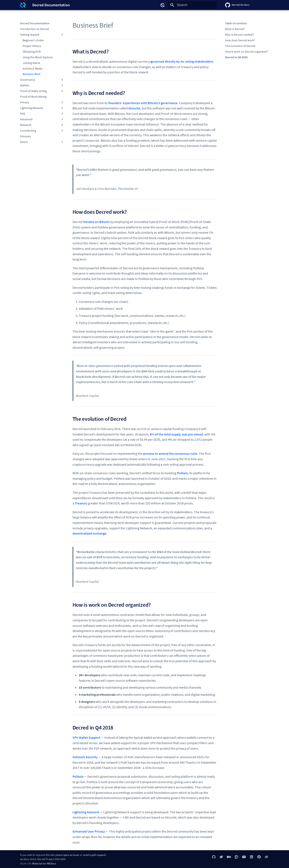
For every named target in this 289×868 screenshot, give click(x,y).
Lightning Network (86, 812)
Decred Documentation (35, 23)
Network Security (85, 757)
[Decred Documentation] (23, 5)
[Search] (192, 5)
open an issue (71, 855)
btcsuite (134, 108)
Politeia (182, 473)
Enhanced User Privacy (89, 831)
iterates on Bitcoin (96, 222)
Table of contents (236, 23)
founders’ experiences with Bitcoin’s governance (143, 103)
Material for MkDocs (44, 863)
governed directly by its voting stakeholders (182, 61)
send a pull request (94, 855)
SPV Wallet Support (86, 737)
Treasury (81, 503)
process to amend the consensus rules (170, 453)
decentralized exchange (89, 533)
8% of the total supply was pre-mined (176, 434)
